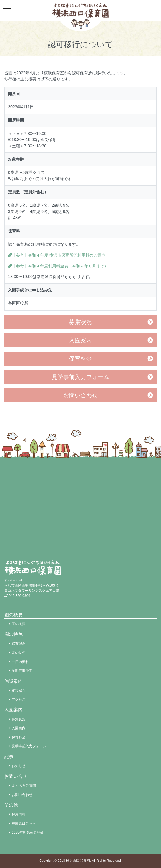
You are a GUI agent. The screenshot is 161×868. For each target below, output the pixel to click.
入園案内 (80, 340)
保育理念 (19, 644)
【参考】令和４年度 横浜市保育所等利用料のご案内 (57, 255)
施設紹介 (19, 690)
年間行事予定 (22, 671)
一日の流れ (20, 662)
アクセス (19, 700)
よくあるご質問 (24, 786)
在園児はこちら (24, 823)
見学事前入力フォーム (80, 377)
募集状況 (80, 322)
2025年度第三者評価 (28, 833)
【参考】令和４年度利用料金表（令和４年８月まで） (58, 266)
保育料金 (80, 359)
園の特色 (19, 653)
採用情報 (19, 814)
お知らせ (19, 766)
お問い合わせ (80, 395)
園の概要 (19, 624)
